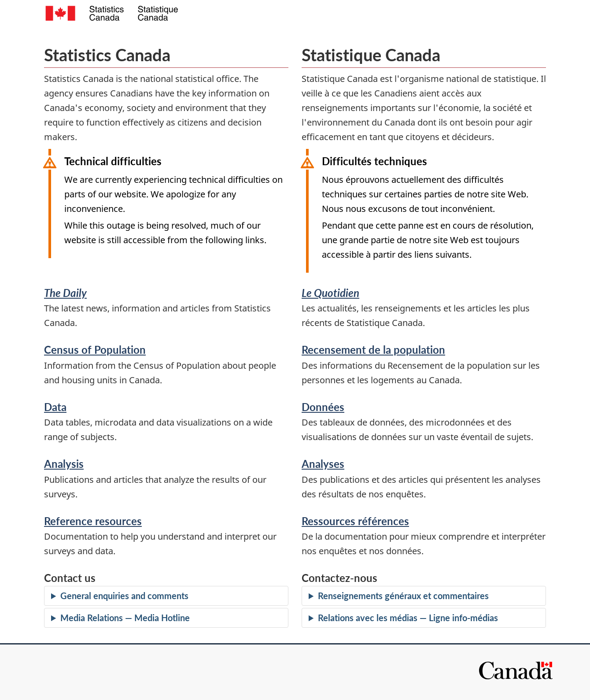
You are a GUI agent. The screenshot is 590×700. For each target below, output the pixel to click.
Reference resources (93, 521)
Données (323, 407)
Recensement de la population (373, 350)
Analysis (64, 464)
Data (55, 407)
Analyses (323, 464)
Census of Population (95, 350)
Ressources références (355, 521)
